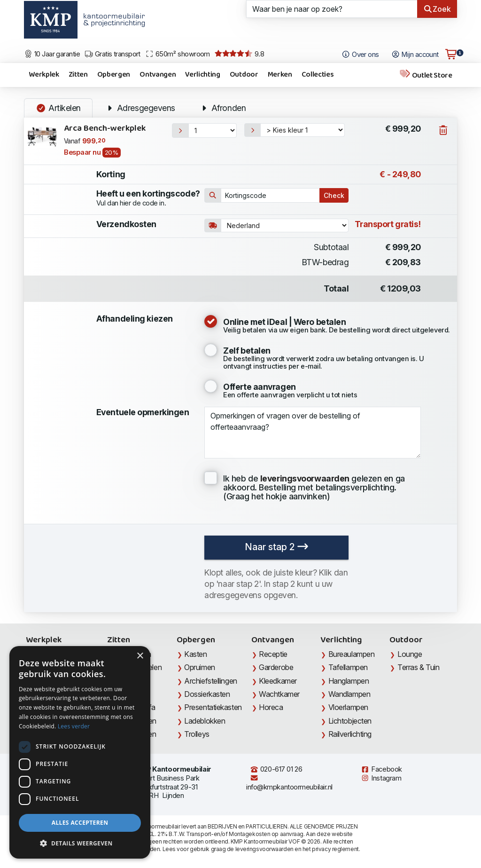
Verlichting (202, 75)
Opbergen (114, 75)
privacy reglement (335, 849)
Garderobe (276, 667)
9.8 (239, 54)
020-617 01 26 (276, 769)
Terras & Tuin (418, 667)
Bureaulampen (352, 654)
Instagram (381, 778)
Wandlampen (349, 694)
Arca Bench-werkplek (105, 129)
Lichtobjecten (350, 721)
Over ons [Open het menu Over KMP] (360, 55)
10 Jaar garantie (52, 54)
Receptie (273, 654)
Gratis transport (112, 54)
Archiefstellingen (210, 681)
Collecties (318, 75)
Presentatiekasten (213, 707)
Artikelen (58, 108)
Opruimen (199, 667)
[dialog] (80, 752)
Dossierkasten (207, 694)
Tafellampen (348, 667)
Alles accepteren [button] (80, 823)
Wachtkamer (279, 694)
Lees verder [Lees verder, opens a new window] (74, 726)
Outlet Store (426, 75)
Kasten (195, 654)
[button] (80, 844)
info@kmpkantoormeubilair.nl (289, 783)
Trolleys (197, 734)
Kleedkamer (278, 681)
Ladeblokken (205, 721)
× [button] (140, 656)
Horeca (271, 707)
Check (334, 195)
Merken (280, 75)
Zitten (78, 75)
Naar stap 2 (277, 547)
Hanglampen (349, 681)
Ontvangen (158, 75)
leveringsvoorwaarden (264, 849)
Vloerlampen (348, 707)
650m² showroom (178, 54)
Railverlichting (350, 734)
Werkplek (44, 75)
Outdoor (244, 75)
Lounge (410, 654)
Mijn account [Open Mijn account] (415, 55)
